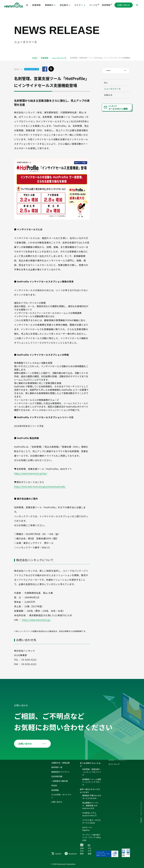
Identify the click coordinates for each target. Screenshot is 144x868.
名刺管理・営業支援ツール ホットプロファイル (92, 764)
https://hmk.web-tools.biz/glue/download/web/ (41, 487)
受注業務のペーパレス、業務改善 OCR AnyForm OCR (90, 798)
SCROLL (141, 820)
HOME (35, 58)
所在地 (54, 778)
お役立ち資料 (82, 849)
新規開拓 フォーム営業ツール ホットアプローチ (92, 774)
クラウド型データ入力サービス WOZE (91, 814)
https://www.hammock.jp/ (37, 620)
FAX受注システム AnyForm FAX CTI (89, 807)
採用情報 (105, 6)
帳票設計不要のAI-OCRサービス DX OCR (92, 789)
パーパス (93, 6)
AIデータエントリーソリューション (90, 783)
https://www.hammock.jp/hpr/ (31, 473)
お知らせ (110, 101)
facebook (71, 854)
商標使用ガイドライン (60, 764)
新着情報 (36, 6)
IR (28, 6)
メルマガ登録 (89, 845)
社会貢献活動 (57, 769)
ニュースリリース (59, 58)
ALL (108, 84)
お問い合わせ (124, 6)
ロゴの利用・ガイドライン (61, 789)
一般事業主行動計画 (60, 773)
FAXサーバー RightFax (88, 821)
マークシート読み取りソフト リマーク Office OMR (92, 830)
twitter (56, 854)
